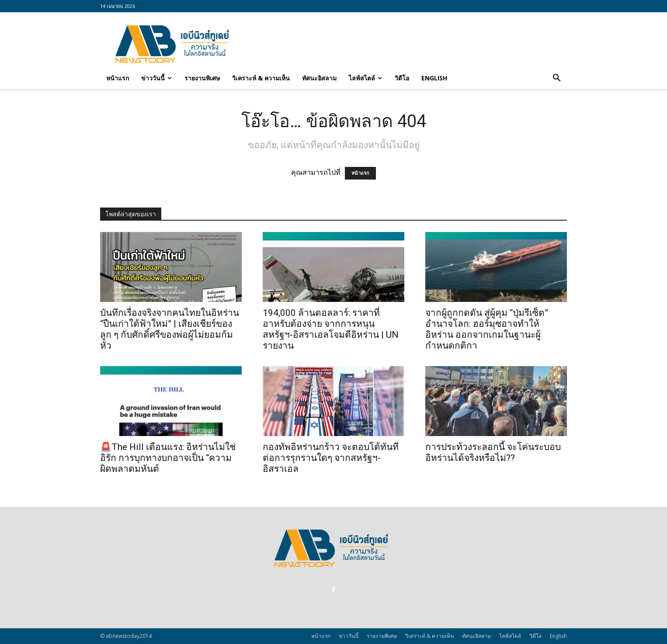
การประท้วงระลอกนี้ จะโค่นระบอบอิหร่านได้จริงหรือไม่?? (493, 452)
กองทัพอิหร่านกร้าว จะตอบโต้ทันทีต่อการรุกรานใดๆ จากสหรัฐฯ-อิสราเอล (331, 458)
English (434, 78)
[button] (556, 79)
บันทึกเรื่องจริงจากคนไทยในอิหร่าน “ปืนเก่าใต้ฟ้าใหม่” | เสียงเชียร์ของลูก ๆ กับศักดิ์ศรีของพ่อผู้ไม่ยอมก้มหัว (170, 329)
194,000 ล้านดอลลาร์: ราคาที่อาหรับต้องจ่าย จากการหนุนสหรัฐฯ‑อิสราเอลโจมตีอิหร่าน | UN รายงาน (331, 329)
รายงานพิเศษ (202, 78)
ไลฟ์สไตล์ (365, 78)
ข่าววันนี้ (156, 78)
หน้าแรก (118, 78)
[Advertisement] (408, 44)
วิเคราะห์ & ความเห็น (261, 78)
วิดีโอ (402, 78)
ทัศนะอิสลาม (319, 78)
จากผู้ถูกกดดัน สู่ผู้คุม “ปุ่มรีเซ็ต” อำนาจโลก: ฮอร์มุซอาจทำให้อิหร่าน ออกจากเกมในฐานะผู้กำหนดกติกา (487, 329)
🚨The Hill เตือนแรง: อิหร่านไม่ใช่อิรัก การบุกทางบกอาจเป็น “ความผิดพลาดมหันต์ (168, 458)
